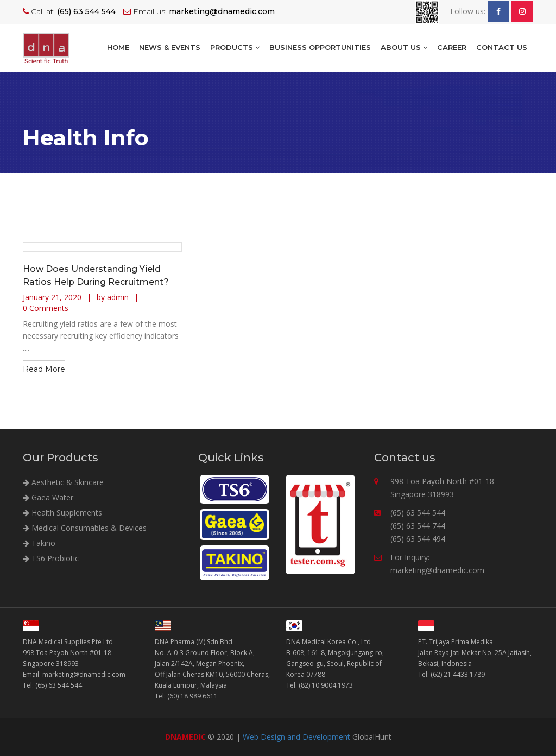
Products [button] (235, 47)
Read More (44, 369)
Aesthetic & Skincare (63, 482)
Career (452, 47)
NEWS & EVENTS (170, 47)
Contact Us (502, 47)
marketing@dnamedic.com (437, 570)
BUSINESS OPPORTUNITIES (320, 47)
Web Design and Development (296, 737)
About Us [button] (404, 47)
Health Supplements (62, 513)
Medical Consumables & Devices (85, 528)
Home (118, 47)
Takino (39, 543)
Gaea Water (48, 497)
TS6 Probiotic (51, 558)
